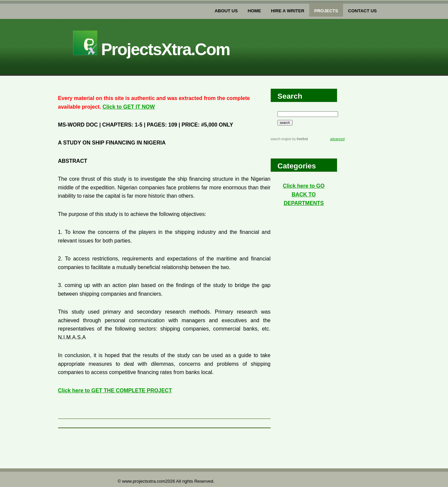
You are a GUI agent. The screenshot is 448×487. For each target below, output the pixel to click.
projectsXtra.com (151, 49)
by (299, 139)
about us (226, 11)
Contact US (362, 11)
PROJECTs (326, 11)
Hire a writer (288, 11)
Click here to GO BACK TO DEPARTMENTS (304, 194)
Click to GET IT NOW (129, 107)
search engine (281, 139)
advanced (337, 139)
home (254, 11)
